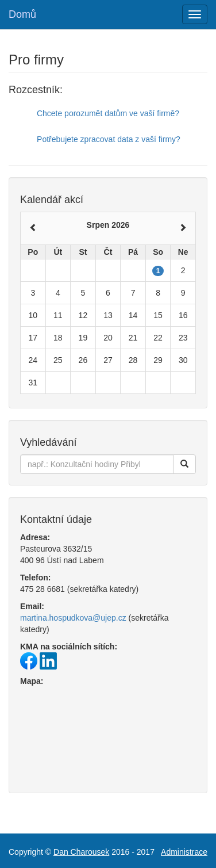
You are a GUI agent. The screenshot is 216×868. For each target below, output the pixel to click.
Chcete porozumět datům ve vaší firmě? (108, 113)
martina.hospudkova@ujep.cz (73, 618)
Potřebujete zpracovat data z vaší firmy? (109, 139)
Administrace (184, 852)
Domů (22, 14)
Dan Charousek (81, 852)
